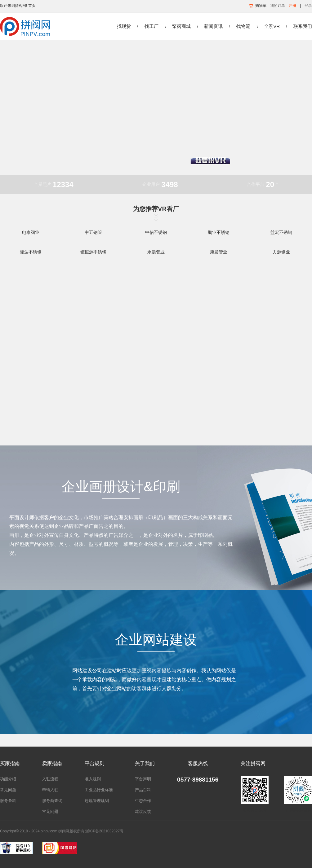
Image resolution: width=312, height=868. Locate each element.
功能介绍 (8, 779)
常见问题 (8, 790)
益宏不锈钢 (281, 232)
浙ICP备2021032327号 (104, 831)
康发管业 (219, 252)
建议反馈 (143, 811)
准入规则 (93, 779)
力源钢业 (281, 252)
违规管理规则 (97, 801)
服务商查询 (52, 801)
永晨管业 (156, 252)
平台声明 (143, 779)
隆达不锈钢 (31, 252)
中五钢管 (93, 232)
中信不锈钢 (156, 232)
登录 (308, 6)
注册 (292, 6)
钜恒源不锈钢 (93, 252)
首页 (32, 6)
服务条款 (8, 801)
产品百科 (143, 790)
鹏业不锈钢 (219, 232)
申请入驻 (50, 790)
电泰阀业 (31, 232)
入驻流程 (50, 779)
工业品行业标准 (99, 790)
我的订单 (278, 6)
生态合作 (143, 801)
